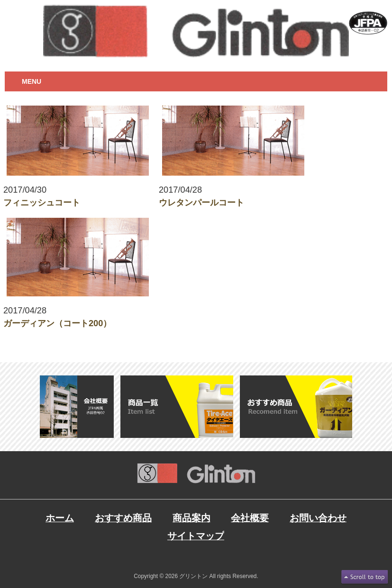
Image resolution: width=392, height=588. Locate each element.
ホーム (60, 518)
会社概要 (250, 518)
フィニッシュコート (42, 203)
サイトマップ (196, 536)
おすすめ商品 (123, 518)
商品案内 (191, 518)
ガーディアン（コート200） (57, 323)
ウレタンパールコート (201, 203)
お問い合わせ (318, 518)
